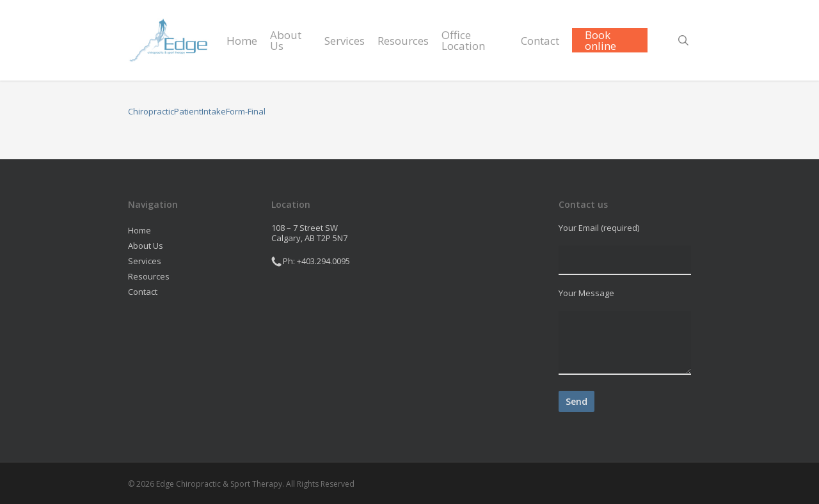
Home (139, 230)
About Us (146, 246)
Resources (149, 276)
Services (145, 261)
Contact (143, 292)
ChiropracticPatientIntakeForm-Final (197, 111)
